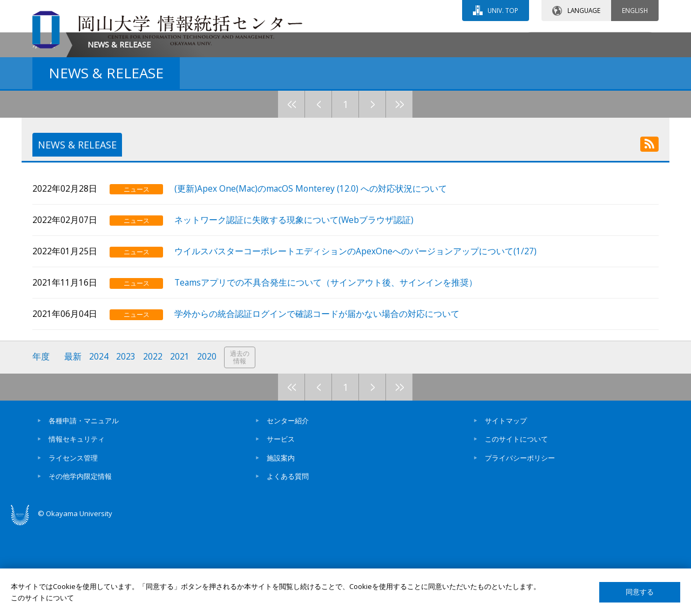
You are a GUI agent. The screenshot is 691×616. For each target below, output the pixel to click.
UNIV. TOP (503, 10)
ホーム (44, 136)
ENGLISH (635, 10)
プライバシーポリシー (520, 545)
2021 (180, 445)
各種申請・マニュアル (84, 508)
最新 (73, 445)
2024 (99, 445)
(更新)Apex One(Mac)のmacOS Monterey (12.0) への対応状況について (312, 276)
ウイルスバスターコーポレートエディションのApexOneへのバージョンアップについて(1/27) (357, 339)
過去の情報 (240, 445)
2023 (126, 445)
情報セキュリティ (77, 526)
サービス (281, 526)
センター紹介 (288, 508)
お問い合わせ (375, 42)
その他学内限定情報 (80, 564)
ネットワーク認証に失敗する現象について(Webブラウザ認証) (295, 307)
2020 (207, 445)
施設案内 (281, 545)
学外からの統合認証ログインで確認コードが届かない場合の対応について (318, 402)
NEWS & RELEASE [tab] (77, 236)
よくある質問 (288, 564)
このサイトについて (516, 526)
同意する (640, 592)
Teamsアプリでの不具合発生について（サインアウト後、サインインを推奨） (327, 370)
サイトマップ (506, 508)
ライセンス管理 (73, 545)
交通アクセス (470, 42)
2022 (153, 445)
